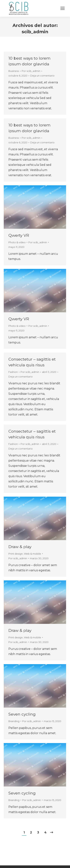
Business (14, 71)
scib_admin (35, 32)
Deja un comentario (42, 76)
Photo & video (17, 242)
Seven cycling (22, 714)
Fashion (13, 372)
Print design (16, 554)
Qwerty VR (19, 235)
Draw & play (20, 547)
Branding (14, 721)
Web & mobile (32, 554)
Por (31, 71)
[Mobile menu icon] (63, 8)
